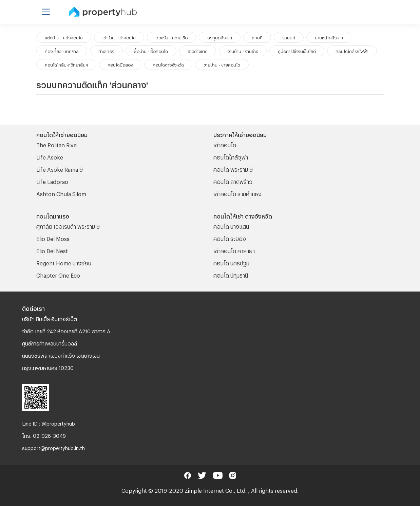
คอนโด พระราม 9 (233, 168)
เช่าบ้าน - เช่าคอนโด (119, 37)
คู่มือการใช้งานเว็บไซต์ (297, 51)
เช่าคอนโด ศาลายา (234, 250)
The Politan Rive (56, 144)
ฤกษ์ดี (257, 37)
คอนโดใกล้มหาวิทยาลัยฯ (66, 64)
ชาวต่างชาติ (198, 51)
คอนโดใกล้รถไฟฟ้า (352, 51)
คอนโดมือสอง (120, 64)
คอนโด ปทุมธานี (231, 274)
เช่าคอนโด (225, 144)
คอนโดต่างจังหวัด (168, 64)
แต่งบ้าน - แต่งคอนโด (64, 37)
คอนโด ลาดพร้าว (233, 181)
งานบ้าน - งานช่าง (243, 51)
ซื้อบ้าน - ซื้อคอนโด (151, 51)
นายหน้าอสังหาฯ (329, 37)
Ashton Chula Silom (61, 193)
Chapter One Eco (58, 274)
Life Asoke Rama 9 (60, 168)
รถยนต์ (289, 37)
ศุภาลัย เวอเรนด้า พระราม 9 (68, 226)
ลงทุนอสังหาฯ (220, 37)
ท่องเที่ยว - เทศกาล (62, 51)
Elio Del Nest (52, 250)
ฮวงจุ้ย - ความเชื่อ (171, 37)
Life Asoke (50, 156)
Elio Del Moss (53, 238)
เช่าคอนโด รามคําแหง (237, 193)
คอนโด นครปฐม (231, 262)
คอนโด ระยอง (230, 238)
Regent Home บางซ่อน (64, 262)
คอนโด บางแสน (231, 226)
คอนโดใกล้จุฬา (231, 156)
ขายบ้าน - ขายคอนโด (222, 64)
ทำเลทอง (106, 51)
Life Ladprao (52, 181)
